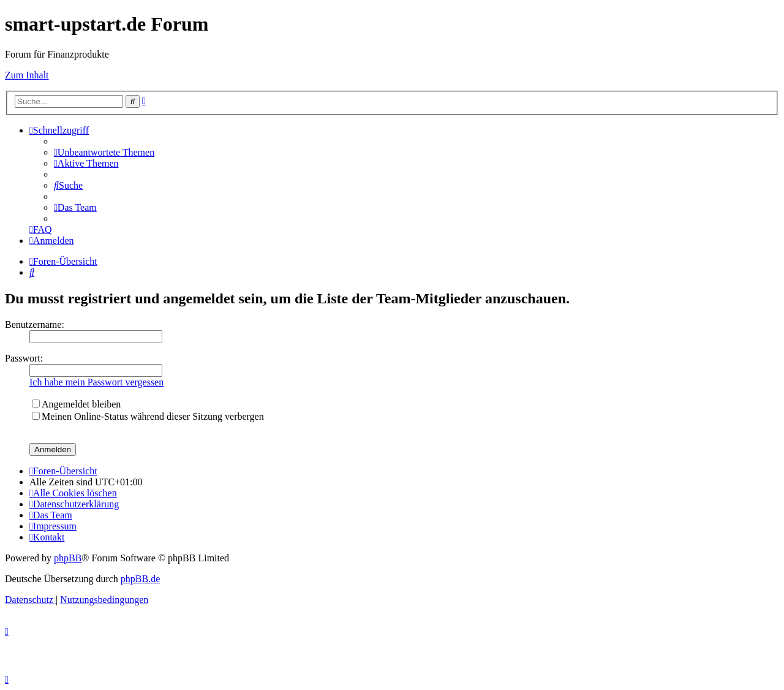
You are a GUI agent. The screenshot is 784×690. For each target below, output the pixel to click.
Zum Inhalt (27, 75)
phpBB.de (140, 579)
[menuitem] (104, 152)
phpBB (68, 558)
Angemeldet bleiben (76, 404)
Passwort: (24, 358)
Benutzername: (35, 324)
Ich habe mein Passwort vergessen (96, 382)
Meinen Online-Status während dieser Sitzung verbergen (148, 416)
